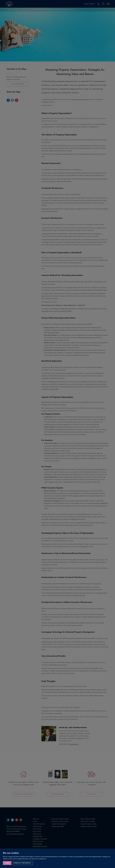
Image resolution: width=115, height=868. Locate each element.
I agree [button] (7, 863)
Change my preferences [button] (22, 863)
